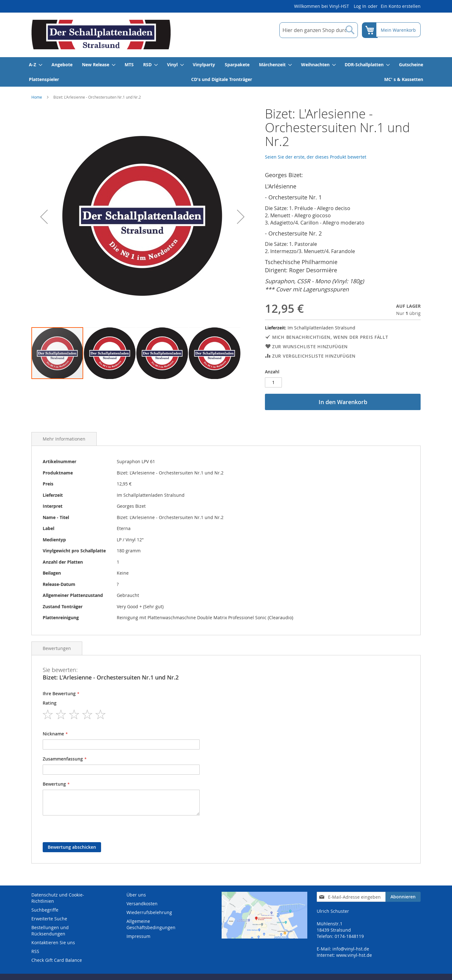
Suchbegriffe (45, 910)
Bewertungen (57, 648)
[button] (44, 217)
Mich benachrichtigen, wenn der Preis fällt (330, 337)
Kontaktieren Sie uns (53, 942)
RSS (35, 951)
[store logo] (101, 35)
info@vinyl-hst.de (351, 949)
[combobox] (318, 30)
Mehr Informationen (64, 439)
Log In (360, 6)
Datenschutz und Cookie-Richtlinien (58, 898)
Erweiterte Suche (49, 919)
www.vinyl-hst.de (354, 955)
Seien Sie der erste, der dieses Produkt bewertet (316, 157)
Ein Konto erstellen (401, 6)
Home (37, 97)
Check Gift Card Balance (57, 960)
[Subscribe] (403, 897)
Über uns (136, 895)
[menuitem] (35, 65)
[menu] (226, 72)
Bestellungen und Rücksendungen (50, 931)
